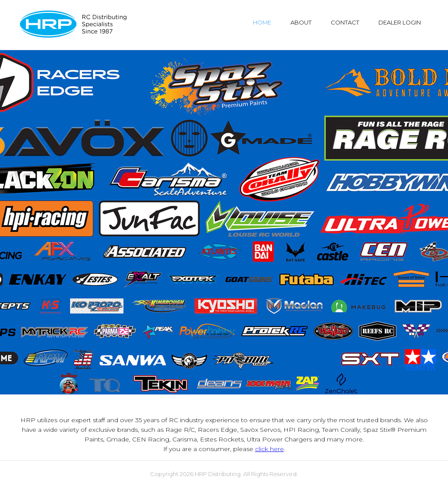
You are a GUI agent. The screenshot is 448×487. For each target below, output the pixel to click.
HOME (262, 22)
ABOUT (301, 22)
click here (269, 449)
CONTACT (345, 22)
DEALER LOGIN (400, 22)
